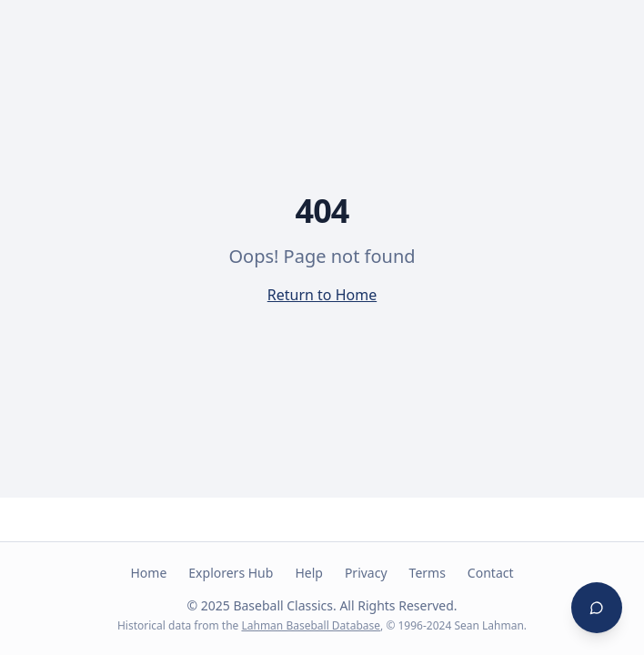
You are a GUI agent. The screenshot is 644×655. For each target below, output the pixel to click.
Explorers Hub (231, 573)
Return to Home (322, 295)
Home (148, 573)
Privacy (366, 573)
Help (309, 573)
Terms (428, 573)
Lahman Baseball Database (311, 625)
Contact (491, 573)
